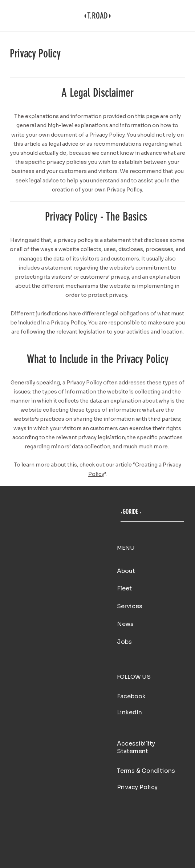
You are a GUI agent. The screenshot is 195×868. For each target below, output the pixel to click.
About (126, 571)
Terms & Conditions (146, 771)
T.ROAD (97, 16)
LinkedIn (129, 712)
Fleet (124, 588)
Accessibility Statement (136, 747)
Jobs (124, 642)
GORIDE (130, 512)
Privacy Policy (137, 787)
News (125, 624)
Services (130, 606)
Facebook (131, 696)
